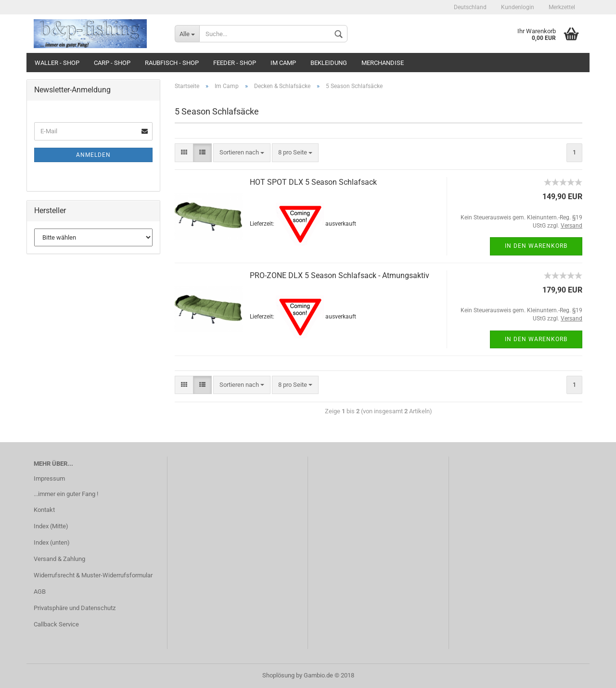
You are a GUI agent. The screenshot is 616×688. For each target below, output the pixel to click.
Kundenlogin (518, 7)
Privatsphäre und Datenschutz (75, 608)
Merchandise (383, 63)
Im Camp (283, 63)
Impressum (49, 478)
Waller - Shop (57, 63)
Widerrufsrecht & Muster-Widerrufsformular (93, 575)
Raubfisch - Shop (172, 63)
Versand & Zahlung (59, 559)
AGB (40, 592)
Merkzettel (562, 7)
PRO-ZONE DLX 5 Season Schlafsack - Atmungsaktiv (340, 275)
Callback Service (56, 624)
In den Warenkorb (536, 246)
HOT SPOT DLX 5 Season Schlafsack (313, 182)
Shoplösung (278, 675)
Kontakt (44, 510)
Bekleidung (329, 63)
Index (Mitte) (51, 526)
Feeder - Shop (235, 63)
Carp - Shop (112, 63)
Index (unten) (52, 542)
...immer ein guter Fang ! (66, 494)
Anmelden (93, 155)
